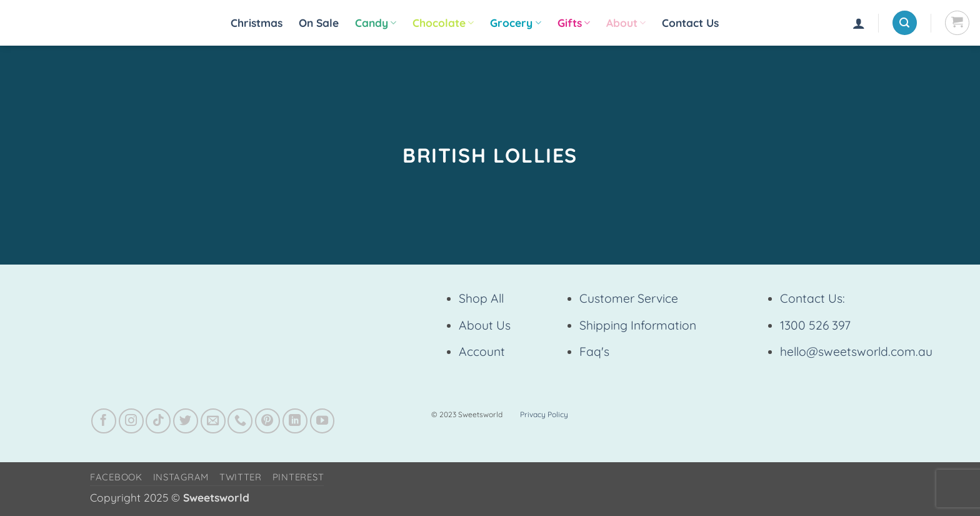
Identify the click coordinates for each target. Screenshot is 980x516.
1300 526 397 (815, 325)
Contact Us (690, 23)
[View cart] (957, 23)
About (626, 23)
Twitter (241, 477)
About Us (485, 325)
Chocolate (443, 23)
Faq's (594, 352)
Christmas (257, 23)
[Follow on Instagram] (131, 421)
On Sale (319, 23)
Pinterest (298, 477)
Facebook (116, 477)
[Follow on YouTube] (322, 421)
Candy (376, 23)
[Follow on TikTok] (158, 421)
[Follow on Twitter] (186, 421)
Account (482, 352)
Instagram (181, 477)
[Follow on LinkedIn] (295, 421)
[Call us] (240, 421)
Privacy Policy (544, 414)
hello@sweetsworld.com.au (856, 352)
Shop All (481, 298)
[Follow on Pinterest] (267, 421)
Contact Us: (812, 298)
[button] (859, 23)
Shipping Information (638, 325)
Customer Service (629, 298)
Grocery (515, 23)
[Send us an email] (213, 421)
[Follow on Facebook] (104, 421)
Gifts (574, 23)
